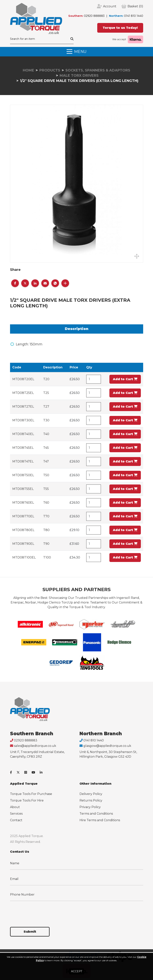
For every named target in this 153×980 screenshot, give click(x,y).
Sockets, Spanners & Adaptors (98, 70)
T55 (46, 489)
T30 (46, 420)
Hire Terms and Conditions (100, 820)
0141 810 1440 (134, 16)
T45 (46, 448)
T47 (46, 461)
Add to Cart (125, 379)
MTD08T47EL (23, 461)
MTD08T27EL (23, 407)
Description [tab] (77, 329)
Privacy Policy (90, 807)
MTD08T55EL (23, 489)
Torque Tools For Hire (27, 800)
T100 (47, 557)
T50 (46, 475)
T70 (46, 516)
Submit (30, 932)
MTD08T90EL (23, 544)
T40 (46, 434)
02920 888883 (94, 16)
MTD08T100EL (24, 557)
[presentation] (39, 912)
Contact (16, 820)
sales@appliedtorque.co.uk (35, 746)
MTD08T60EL (23, 503)
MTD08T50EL (23, 475)
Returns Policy (91, 800)
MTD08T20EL (23, 379)
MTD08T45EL (23, 448)
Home (28, 70)
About (15, 807)
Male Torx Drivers (79, 76)
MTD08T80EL (23, 530)
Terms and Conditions (96, 814)
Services (16, 814)
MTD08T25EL (23, 393)
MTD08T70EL (23, 516)
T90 (46, 544)
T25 (46, 393)
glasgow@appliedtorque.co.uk (107, 746)
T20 (46, 379)
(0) (135, 6)
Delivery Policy (91, 794)
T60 (46, 503)
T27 (46, 407)
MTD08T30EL (23, 420)
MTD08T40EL (23, 434)
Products (50, 70)
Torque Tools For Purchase (31, 794)
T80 (46, 530)
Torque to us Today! (120, 28)
